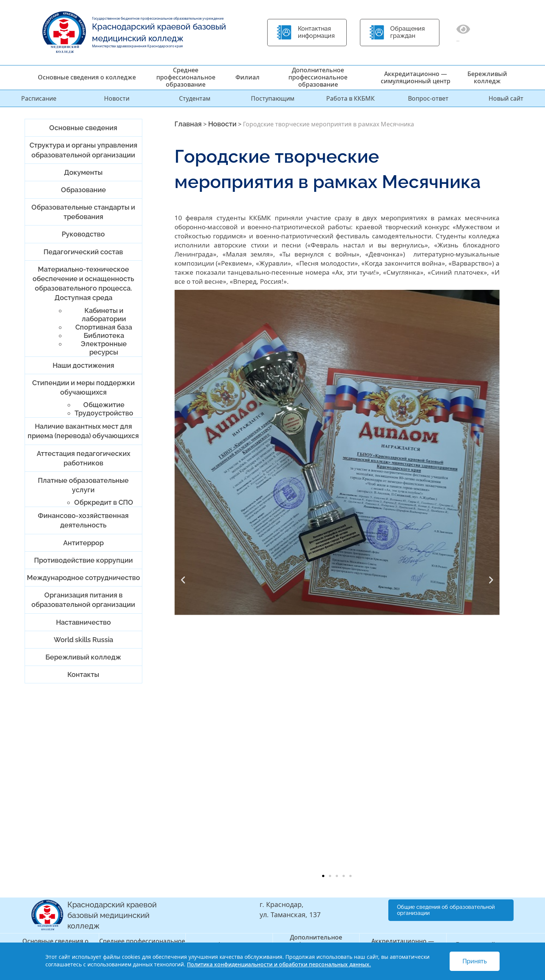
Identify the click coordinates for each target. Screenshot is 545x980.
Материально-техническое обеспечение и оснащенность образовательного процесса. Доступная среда (83, 284)
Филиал (248, 77)
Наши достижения (83, 365)
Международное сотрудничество (83, 578)
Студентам (195, 98)
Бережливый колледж (487, 77)
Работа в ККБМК (350, 98)
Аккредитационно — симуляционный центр (416, 77)
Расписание (39, 98)
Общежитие (104, 405)
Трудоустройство (104, 413)
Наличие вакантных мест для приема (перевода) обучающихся (83, 431)
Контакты (83, 674)
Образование (83, 190)
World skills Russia (83, 640)
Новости (117, 98)
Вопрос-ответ (428, 98)
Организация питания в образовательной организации (83, 600)
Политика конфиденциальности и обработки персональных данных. (279, 964)
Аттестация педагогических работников (83, 458)
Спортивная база (104, 327)
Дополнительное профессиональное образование (318, 77)
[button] (183, 580)
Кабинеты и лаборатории (104, 315)
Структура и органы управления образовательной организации (83, 150)
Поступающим (273, 98)
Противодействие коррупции (83, 560)
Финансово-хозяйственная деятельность (83, 520)
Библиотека (104, 335)
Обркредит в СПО (104, 502)
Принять (475, 961)
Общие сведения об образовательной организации (446, 910)
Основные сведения (83, 128)
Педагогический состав (83, 252)
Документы (83, 172)
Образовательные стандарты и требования (83, 212)
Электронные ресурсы (104, 348)
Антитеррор (83, 543)
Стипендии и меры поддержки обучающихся (83, 387)
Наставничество (83, 622)
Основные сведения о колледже (87, 77)
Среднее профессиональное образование (186, 77)
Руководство (83, 234)
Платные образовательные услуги (83, 485)
